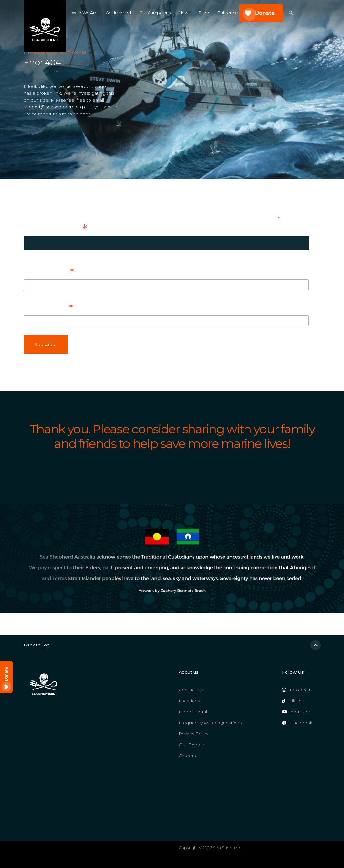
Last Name (48, 308)
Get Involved (118, 13)
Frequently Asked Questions (210, 723)
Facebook (297, 723)
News (184, 13)
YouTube (296, 712)
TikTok (293, 701)
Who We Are (84, 13)
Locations (189, 701)
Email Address (55, 228)
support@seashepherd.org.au (57, 107)
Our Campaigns (155, 13)
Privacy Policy (193, 734)
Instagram (297, 690)
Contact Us (191, 690)
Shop (204, 13)
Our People (191, 745)
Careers (187, 756)
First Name (49, 272)
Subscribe (228, 13)
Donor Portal (193, 712)
